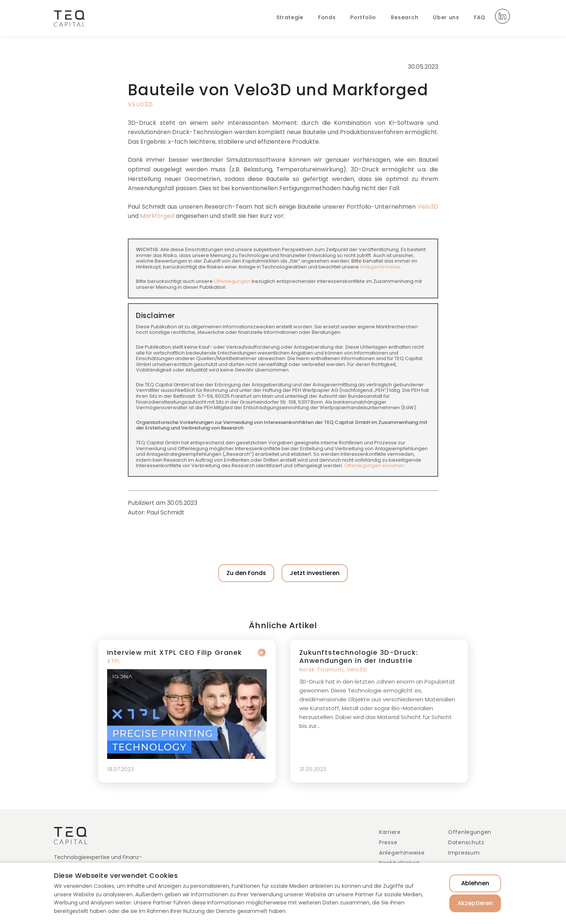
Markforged (157, 216)
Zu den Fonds (246, 573)
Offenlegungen (232, 281)
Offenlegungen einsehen (374, 466)
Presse (388, 842)
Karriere (390, 832)
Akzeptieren (475, 903)
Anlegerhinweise (380, 267)
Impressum (464, 853)
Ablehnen (475, 883)
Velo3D (141, 104)
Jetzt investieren (315, 573)
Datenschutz (466, 842)
